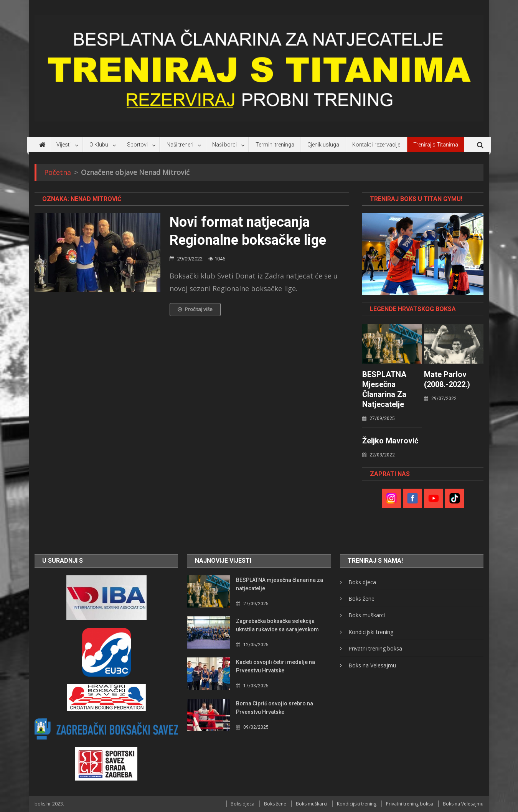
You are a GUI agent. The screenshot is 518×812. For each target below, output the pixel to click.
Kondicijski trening (371, 632)
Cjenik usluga (323, 145)
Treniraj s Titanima (436, 145)
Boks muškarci (367, 615)
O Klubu (99, 145)
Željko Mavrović (390, 441)
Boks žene (361, 599)
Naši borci (224, 145)
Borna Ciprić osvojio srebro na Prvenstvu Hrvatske (275, 708)
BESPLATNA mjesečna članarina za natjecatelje (384, 389)
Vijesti (64, 145)
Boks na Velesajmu (372, 665)
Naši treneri (180, 145)
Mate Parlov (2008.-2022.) (447, 379)
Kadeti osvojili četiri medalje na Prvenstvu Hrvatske (275, 666)
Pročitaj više (195, 309)
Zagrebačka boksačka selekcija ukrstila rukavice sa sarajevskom (277, 625)
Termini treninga (275, 145)
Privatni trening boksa (375, 648)
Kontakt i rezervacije (376, 145)
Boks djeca (362, 582)
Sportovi (137, 145)
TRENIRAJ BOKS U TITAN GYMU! (416, 199)
